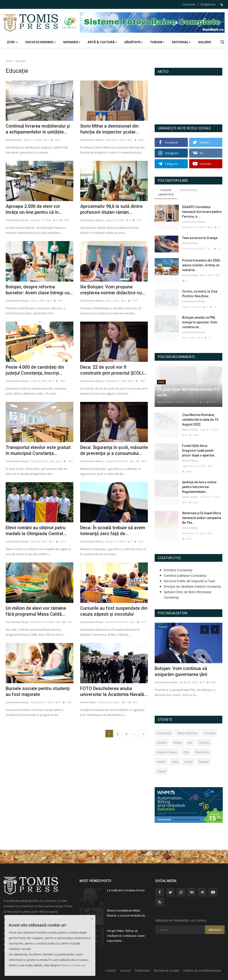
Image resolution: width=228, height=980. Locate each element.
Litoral (161, 771)
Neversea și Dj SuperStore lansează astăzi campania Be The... (202, 518)
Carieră (111, 970)
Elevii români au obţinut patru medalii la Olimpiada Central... (36, 531)
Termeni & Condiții (166, 970)
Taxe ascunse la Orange (200, 238)
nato (175, 762)
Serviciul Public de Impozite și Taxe (189, 581)
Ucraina (204, 743)
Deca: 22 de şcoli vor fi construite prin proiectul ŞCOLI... (113, 370)
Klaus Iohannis (187, 733)
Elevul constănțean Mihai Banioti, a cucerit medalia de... (127, 913)
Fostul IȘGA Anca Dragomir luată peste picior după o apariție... (199, 451)
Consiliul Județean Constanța (185, 576)
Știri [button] (12, 42)
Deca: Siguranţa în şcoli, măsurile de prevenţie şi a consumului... (114, 450)
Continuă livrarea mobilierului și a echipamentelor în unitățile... (38, 129)
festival (204, 762)
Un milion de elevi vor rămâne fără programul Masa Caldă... (36, 611)
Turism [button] (157, 42)
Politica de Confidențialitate (202, 970)
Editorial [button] (181, 42)
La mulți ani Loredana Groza (126, 890)
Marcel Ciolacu (167, 752)
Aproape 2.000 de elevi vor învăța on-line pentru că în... (34, 209)
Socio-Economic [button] (41, 42)
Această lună (188, 190)
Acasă (9, 61)
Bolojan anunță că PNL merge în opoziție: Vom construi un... (200, 322)
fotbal (177, 743)
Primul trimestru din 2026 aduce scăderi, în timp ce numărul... (201, 265)
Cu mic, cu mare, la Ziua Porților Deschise (200, 294)
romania (209, 733)
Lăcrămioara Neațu (92, 140)
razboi (161, 762)
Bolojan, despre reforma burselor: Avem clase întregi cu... (39, 290)
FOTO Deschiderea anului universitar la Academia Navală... (114, 691)
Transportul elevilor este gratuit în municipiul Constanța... (38, 450)
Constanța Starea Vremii (188, 98)
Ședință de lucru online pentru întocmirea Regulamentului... (199, 487)
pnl (190, 743)
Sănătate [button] (134, 42)
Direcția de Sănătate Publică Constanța (192, 586)
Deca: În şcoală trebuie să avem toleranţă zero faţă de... (113, 531)
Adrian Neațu (14, 140)
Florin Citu (202, 752)
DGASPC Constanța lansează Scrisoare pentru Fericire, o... (202, 212)
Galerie (204, 42)
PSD (186, 752)
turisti (188, 762)
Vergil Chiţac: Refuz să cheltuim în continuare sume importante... (126, 936)
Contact (125, 970)
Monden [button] (72, 42)
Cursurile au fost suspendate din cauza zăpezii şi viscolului (114, 611)
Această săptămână (166, 192)
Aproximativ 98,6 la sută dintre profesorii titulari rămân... (111, 209)
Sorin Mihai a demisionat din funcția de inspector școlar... (109, 129)
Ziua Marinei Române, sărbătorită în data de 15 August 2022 (200, 420)
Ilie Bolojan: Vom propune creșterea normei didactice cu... (113, 290)
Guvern (162, 743)
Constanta (164, 733)
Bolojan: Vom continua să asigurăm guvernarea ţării (181, 671)
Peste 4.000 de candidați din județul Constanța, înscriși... (35, 370)
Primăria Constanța (178, 570)
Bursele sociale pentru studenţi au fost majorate (38, 691)
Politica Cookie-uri (73, 965)
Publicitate (142, 970)
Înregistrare (208, 4)
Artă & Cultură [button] (102, 42)
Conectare (189, 4)
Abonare (215, 930)
